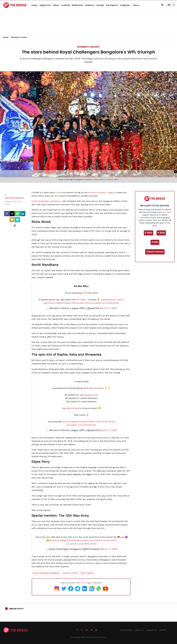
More (137, 5)
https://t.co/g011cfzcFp (72, 422)
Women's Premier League (101, 192)
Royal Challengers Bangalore (46, 201)
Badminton (77, 5)
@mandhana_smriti (113, 300)
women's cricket (70, 573)
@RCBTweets (64, 303)
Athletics (90, 5)
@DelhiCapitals (74, 408)
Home (34, 5)
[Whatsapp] (17, 214)
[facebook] (7, 214)
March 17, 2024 (108, 308)
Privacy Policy (126, 630)
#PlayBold (54, 540)
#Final (75, 303)
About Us (139, 630)
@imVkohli (49, 303)
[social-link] (15, 226)
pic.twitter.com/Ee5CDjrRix (105, 303)
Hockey (100, 5)
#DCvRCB (85, 303)
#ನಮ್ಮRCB (65, 540)
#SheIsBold (77, 540)
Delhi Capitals (87, 573)
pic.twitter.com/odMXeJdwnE (81, 544)
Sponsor (162, 212)
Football (65, 5)
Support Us (45, 5)
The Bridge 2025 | (78, 637)
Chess (56, 5)
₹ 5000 (149, 233)
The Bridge (85, 583)
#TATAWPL (81, 300)
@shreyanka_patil (89, 395)
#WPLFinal (101, 540)
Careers (163, 630)
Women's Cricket (88, 47)
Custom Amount (155, 252)
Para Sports (112, 5)
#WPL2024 (89, 540)
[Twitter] (12, 214)
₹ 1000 (155, 242)
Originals (126, 5)
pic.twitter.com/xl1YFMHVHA (81, 425)
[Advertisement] (88, 25)
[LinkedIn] (23, 214)
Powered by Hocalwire (97, 637)
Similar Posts (16, 609)
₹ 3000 (161, 233)
